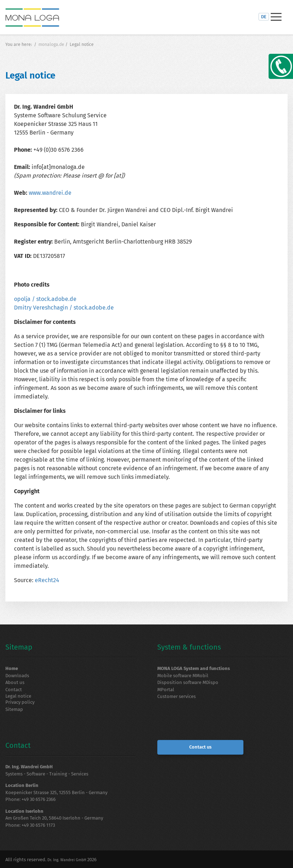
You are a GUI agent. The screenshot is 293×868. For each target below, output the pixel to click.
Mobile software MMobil (183, 676)
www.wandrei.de (50, 193)
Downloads (17, 676)
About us (15, 682)
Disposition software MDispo (188, 682)
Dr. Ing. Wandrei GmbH (67, 860)
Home (12, 668)
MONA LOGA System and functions (194, 668)
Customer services (176, 696)
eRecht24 (47, 580)
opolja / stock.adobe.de (45, 299)
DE (264, 17)
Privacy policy (20, 702)
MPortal (166, 690)
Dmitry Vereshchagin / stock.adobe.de (64, 308)
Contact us (200, 747)
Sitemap (14, 709)
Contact (14, 690)
